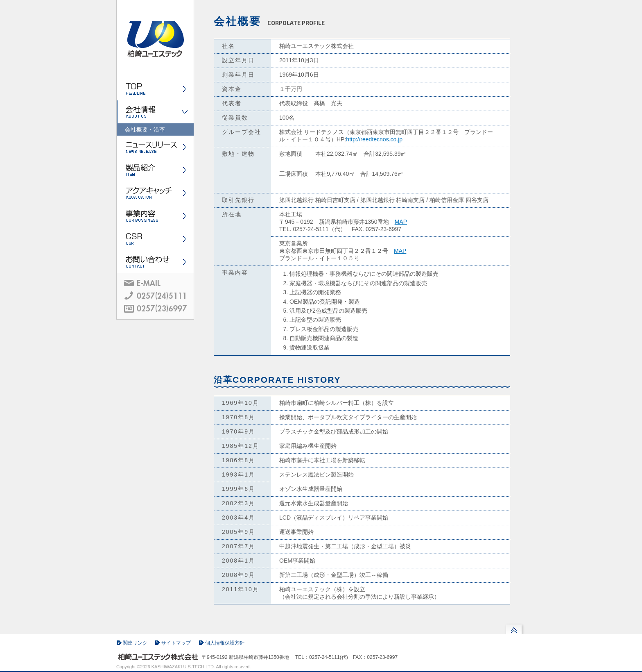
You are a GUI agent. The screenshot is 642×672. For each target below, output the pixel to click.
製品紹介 (155, 170)
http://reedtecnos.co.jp (374, 139)
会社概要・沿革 (145, 129)
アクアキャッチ (155, 193)
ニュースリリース (155, 147)
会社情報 (155, 112)
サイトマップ (176, 643)
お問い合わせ (155, 262)
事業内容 (155, 216)
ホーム (155, 89)
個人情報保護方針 (225, 643)
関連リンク (135, 643)
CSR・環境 (155, 239)
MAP (401, 222)
